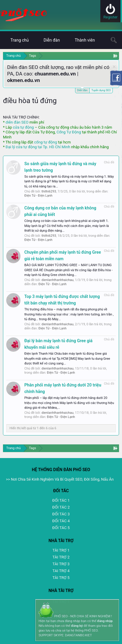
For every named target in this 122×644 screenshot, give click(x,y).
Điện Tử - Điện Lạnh (38, 196)
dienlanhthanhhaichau (58, 280)
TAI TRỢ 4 (61, 571)
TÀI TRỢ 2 (61, 557)
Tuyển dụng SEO (101, 90)
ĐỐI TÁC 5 (61, 528)
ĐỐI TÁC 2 (61, 507)
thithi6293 (49, 191)
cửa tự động (23, 127)
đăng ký (77, 626)
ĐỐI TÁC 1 (61, 500)
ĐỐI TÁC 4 (61, 521)
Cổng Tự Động (69, 132)
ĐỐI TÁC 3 (61, 514)
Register (110, 17)
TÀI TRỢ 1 (61, 550)
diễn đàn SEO (17, 122)
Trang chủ (20, 40)
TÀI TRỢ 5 (61, 578)
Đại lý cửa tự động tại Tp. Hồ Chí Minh (38, 147)
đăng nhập (105, 621)
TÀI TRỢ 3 (61, 564)
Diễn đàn (82, 90)
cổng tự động (46, 142)
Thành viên (85, 40)
